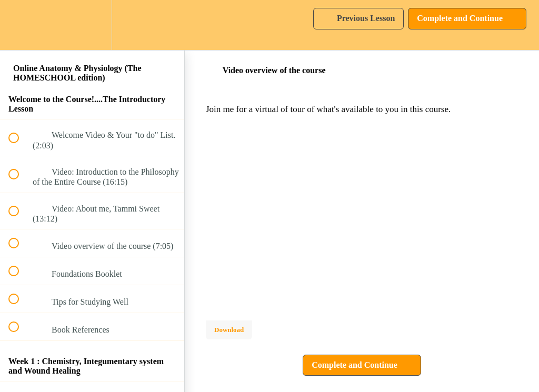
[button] (19, 25)
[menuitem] (92, 25)
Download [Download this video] (229, 330)
